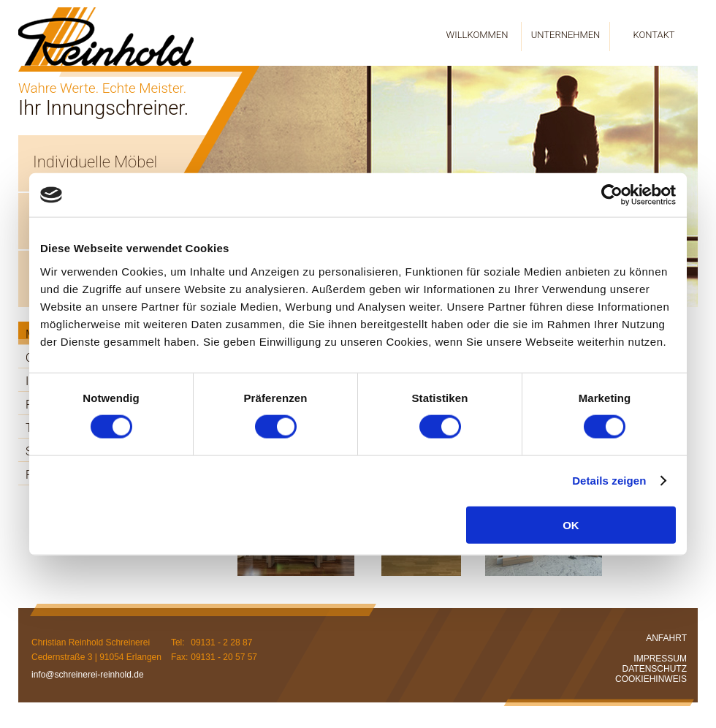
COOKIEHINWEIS (651, 679)
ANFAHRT (666, 638)
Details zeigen (609, 481)
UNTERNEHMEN (566, 35)
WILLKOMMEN (477, 35)
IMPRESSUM (660, 659)
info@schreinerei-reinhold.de (88, 675)
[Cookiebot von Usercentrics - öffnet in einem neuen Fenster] (612, 195)
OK (571, 524)
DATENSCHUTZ (655, 669)
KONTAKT (654, 35)
